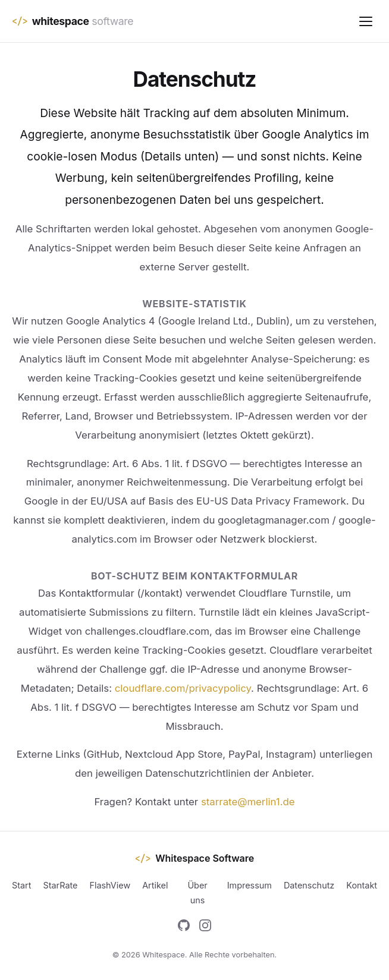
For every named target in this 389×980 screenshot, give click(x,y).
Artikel (155, 885)
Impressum (250, 885)
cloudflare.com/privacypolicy (183, 688)
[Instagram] (205, 928)
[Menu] (366, 21)
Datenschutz (309, 885)
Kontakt (362, 885)
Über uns (197, 892)
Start (21, 885)
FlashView (110, 885)
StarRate (60, 885)
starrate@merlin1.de (248, 802)
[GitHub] (184, 928)
